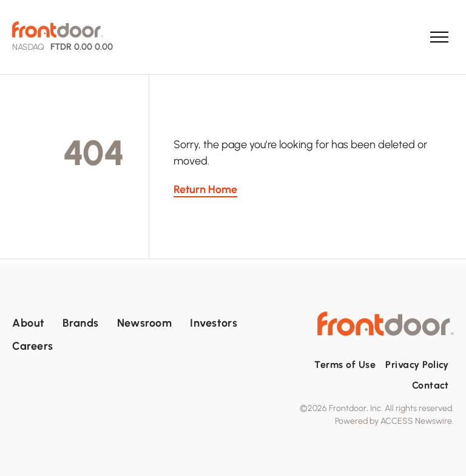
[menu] (439, 37)
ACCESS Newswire (416, 421)
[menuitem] (37, 323)
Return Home (205, 189)
